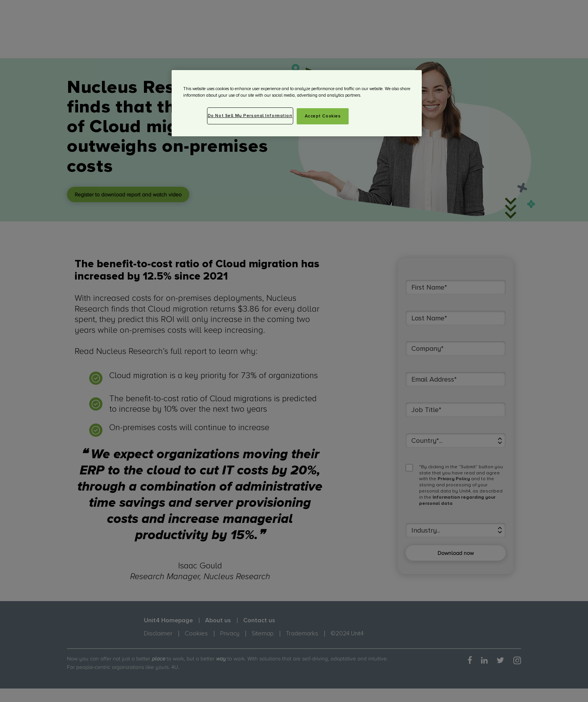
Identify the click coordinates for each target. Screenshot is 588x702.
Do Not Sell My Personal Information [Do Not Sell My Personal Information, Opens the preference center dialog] (250, 116)
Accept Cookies (323, 116)
